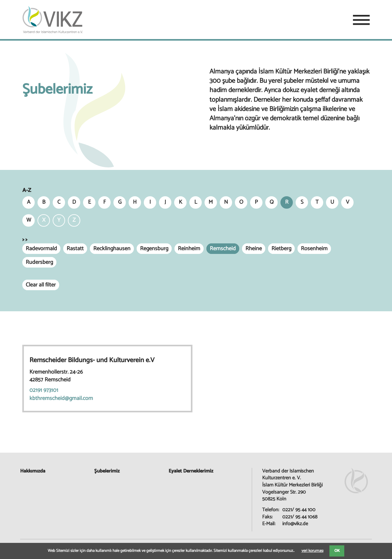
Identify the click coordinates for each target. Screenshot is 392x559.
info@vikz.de (295, 524)
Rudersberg (39, 262)
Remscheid (223, 249)
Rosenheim (314, 249)
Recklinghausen (112, 249)
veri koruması (313, 551)
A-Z (27, 191)
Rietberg (281, 249)
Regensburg (154, 249)
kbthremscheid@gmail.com (61, 398)
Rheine (254, 249)
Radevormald (41, 249)
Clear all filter (41, 285)
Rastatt (75, 249)
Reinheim (189, 249)
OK (337, 551)
